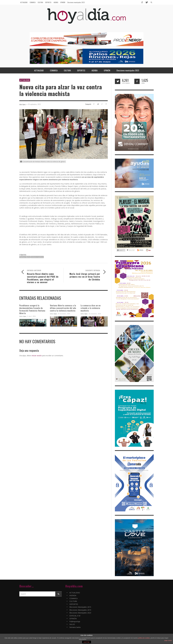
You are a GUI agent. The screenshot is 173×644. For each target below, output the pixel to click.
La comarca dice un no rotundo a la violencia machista (91, 308)
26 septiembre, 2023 (34, 104)
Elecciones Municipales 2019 (80, 610)
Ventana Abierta (25, 257)
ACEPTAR (86, 642)
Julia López (23, 316)
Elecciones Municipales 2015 (80, 607)
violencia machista (37, 257)
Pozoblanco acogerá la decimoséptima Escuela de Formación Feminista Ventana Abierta (32, 309)
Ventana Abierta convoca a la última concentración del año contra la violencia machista (63, 308)
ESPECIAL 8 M (75, 616)
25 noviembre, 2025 (95, 314)
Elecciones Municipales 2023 (80, 613)
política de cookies (144, 638)
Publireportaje (75, 621)
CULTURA (73, 601)
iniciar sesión (37, 356)
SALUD (72, 624)
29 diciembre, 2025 (64, 314)
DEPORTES (74, 604)
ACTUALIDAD (25, 80)
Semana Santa (75, 627)
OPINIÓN (73, 619)
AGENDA (73, 595)
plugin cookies (168, 641)
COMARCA (73, 598)
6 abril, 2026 (32, 316)
